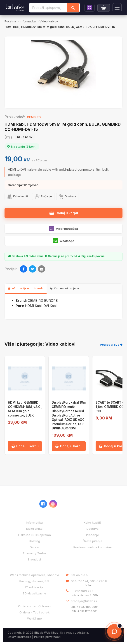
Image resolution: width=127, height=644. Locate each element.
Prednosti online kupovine (93, 547)
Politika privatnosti (47, 637)
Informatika (34, 522)
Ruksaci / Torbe (34, 553)
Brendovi (34, 559)
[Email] (42, 269)
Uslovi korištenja (20, 637)
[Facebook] (24, 269)
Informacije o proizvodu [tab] (26, 288)
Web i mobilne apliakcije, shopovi (34, 575)
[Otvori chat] (114, 631)
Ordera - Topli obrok (34, 612)
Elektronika (34, 529)
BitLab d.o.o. (80, 575)
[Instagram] (53, 504)
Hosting (35, 541)
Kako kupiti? (93, 522)
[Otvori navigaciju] (117, 8)
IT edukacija (34, 587)
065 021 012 (99, 581)
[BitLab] (15, 8)
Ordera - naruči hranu (34, 606)
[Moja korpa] (104, 8)
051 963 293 (84, 591)
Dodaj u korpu (63, 213)
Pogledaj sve (111, 345)
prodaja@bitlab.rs (84, 601)
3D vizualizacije (34, 593)
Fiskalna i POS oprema (34, 535)
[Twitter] (33, 269)
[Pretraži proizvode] (48, 8)
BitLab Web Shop (46, 633)
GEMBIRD (34, 117)
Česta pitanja (93, 541)
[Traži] (73, 8)
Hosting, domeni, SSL (35, 581)
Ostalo (34, 547)
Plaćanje (93, 535)
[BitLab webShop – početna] (21, 504)
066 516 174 (79, 581)
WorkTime (34, 618)
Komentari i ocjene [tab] (64, 288)
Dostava (93, 529)
